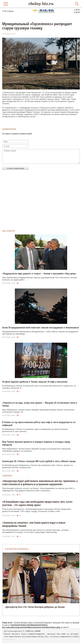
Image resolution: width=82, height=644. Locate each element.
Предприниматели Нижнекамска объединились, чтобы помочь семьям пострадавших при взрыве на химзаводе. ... (40, 333)
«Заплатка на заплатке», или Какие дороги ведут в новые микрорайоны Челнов (34, 524)
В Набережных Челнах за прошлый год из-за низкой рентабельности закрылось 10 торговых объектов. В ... (39, 387)
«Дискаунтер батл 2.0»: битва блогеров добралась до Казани (35, 607)
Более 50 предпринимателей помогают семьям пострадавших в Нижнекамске (41, 328)
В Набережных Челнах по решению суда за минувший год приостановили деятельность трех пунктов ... (35, 430)
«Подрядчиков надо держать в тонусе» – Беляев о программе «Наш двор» (39, 273)
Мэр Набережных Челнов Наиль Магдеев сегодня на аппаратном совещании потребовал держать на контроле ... (36, 450)
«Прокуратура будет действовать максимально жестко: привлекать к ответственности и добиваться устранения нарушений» (40, 483)
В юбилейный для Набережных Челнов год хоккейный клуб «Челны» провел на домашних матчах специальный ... (37, 466)
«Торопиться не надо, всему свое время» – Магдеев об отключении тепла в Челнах (40, 404)
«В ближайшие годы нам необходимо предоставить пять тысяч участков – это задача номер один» (37, 503)
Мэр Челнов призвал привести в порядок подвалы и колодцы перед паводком (36, 443)
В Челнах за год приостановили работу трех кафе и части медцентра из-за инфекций (39, 424)
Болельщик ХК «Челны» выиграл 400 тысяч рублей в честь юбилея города (39, 461)
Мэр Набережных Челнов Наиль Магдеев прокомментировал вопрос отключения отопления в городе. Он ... (38, 411)
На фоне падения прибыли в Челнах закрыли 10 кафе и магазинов (35, 382)
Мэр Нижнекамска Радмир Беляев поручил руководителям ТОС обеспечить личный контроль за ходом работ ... (40, 279)
